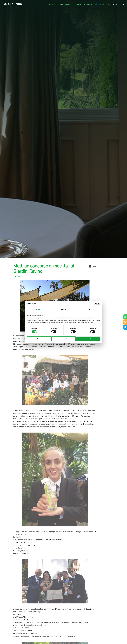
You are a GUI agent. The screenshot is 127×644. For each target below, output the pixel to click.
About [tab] (89, 310)
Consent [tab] (38, 310)
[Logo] (13, 4)
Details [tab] (63, 310)
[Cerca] (123, 5)
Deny (39, 339)
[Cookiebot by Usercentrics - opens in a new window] (93, 304)
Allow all (88, 339)
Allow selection (63, 339)
